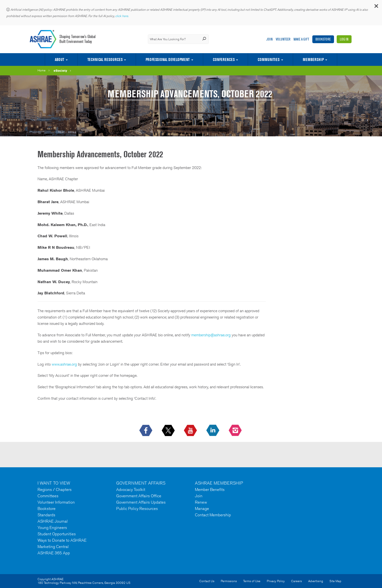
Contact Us (207, 581)
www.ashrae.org (64, 364)
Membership (313, 60)
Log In (344, 39)
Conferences (224, 60)
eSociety (60, 70)
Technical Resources (105, 60)
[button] (376, 7)
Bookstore (323, 39)
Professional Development (168, 60)
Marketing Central (53, 547)
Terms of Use (252, 581)
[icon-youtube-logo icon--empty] (191, 431)
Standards (46, 515)
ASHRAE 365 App (54, 553)
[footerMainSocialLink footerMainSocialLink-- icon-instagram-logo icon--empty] (236, 431)
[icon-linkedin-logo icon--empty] (213, 431)
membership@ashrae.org (211, 335)
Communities (269, 60)
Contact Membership (213, 515)
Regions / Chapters (55, 489)
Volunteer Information (56, 502)
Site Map (335, 581)
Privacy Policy (276, 581)
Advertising (316, 581)
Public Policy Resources (137, 508)
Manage (202, 508)
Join (269, 39)
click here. (122, 16)
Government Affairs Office (139, 496)
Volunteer (283, 39)
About (59, 60)
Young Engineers (52, 528)
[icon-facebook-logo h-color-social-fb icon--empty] (146, 431)
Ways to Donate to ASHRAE (62, 540)
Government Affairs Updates (141, 502)
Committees (48, 496)
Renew (201, 502)
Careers (296, 581)
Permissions (229, 581)
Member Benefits (210, 489)
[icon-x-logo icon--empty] (169, 431)
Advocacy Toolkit (131, 489)
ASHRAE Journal (53, 521)
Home (42, 70)
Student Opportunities (57, 534)
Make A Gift (301, 39)
